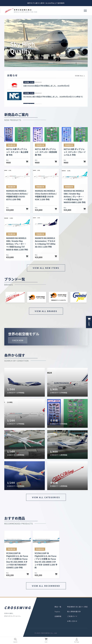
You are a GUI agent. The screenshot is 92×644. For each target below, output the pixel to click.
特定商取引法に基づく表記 (77, 607)
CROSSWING (17, 608)
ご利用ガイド (72, 616)
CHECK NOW (18, 340)
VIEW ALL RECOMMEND (46, 586)
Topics (57, 611)
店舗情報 (58, 616)
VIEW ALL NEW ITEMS (46, 268)
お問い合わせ (72, 621)
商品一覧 (58, 607)
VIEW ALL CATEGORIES (46, 497)
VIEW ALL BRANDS (46, 311)
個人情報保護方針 (74, 611)
